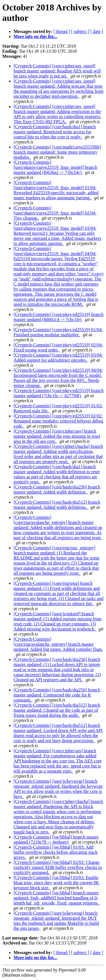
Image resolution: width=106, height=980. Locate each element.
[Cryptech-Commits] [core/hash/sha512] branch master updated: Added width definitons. (57, 505)
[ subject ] (80, 31)
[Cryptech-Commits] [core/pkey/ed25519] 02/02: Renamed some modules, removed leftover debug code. (58, 421)
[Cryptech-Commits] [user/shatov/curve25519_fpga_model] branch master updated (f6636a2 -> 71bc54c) (55, 167)
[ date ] (97, 31)
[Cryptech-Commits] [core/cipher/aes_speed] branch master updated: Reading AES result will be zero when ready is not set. (57, 71)
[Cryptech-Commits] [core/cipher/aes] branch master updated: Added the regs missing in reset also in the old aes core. (57, 436)
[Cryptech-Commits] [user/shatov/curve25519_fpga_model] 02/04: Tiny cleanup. (55, 213)
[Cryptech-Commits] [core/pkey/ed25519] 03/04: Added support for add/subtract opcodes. (58, 358)
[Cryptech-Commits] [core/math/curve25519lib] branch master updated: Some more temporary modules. (57, 152)
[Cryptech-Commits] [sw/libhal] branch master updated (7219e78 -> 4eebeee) (56, 839)
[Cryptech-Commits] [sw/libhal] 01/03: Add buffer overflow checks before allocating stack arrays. (56, 852)
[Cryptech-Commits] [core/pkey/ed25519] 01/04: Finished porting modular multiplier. (58, 332)
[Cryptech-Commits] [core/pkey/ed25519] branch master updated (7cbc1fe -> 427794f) (59, 393)
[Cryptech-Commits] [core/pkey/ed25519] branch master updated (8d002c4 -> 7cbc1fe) (59, 317)
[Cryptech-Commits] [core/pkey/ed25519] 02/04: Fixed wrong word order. (58, 347)
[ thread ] (62, 31)
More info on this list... (35, 36)
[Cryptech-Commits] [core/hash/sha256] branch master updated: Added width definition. (57, 489)
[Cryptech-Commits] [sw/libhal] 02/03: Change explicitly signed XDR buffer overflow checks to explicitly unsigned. (58, 867)
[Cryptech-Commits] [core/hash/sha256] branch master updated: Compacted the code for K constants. (57, 695)
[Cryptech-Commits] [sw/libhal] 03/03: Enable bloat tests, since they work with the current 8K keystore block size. (56, 883)
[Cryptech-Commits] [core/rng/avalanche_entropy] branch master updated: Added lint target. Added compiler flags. (58, 644)
